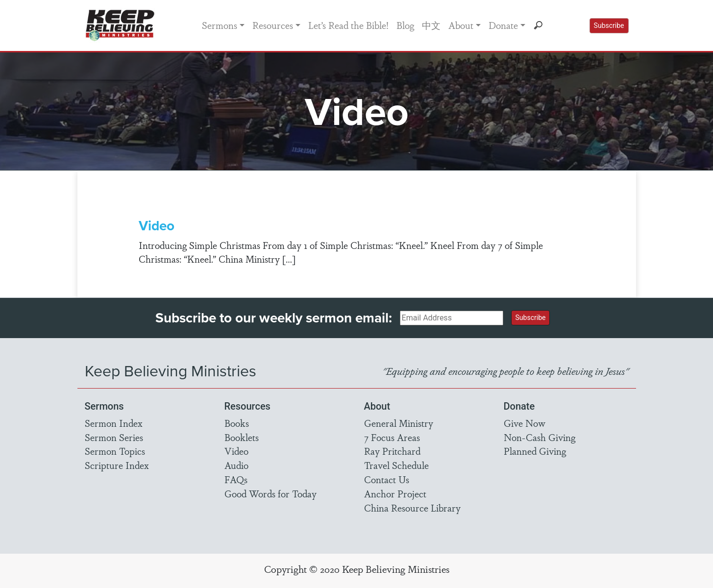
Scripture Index (117, 465)
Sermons (220, 25)
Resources (273, 25)
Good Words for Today (270, 493)
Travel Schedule (396, 465)
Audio (236, 465)
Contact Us (387, 479)
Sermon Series (114, 437)
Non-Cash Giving (540, 437)
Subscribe (609, 25)
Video (157, 225)
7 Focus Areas (392, 437)
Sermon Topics (115, 451)
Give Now (525, 423)
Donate (503, 25)
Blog (405, 25)
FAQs (236, 479)
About (461, 25)
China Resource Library (412, 508)
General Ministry (399, 423)
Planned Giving (535, 451)
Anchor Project (395, 493)
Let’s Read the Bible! (348, 25)
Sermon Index (114, 423)
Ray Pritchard (392, 451)
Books (237, 423)
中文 (431, 25)
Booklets (242, 437)
